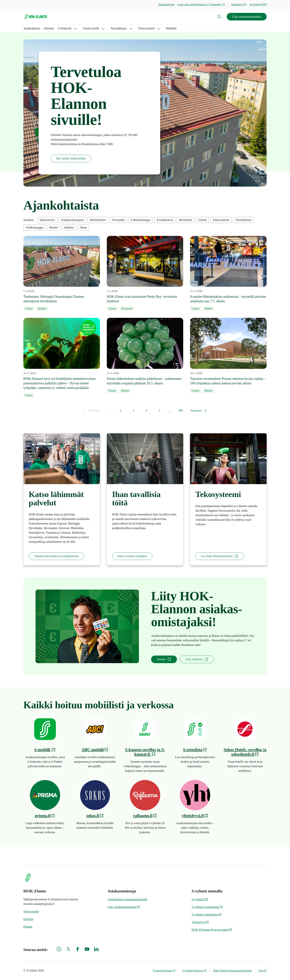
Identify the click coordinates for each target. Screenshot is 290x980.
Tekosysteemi (221, 220)
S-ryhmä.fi (200, 899)
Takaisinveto (47, 220)
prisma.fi (45, 815)
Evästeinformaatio (164, 971)
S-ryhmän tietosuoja (194, 971)
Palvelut (49, 28)
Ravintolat (185, 220)
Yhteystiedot (31, 911)
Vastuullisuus (118, 28)
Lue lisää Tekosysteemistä (220, 556)
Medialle (171, 28)
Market (54, 227)
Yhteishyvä (200, 922)
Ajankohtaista (32, 28)
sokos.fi (95, 815)
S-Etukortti (65, 28)
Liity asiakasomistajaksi (247, 17)
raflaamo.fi (145, 815)
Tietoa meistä (146, 28)
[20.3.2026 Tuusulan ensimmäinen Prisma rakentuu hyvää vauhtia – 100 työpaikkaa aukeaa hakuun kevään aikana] (228, 355)
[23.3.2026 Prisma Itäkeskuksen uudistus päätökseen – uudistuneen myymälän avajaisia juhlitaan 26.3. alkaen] (145, 355)
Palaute (28, 927)
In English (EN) (258, 4)
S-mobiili (45, 750)
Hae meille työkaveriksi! (71, 158)
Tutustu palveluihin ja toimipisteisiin (56, 556)
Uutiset (202, 220)
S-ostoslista (195, 750)
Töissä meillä (91, 28)
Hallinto (69, 227)
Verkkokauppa (34, 227)
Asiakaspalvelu (166, 4)
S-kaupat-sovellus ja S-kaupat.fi (145, 752)
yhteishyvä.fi (195, 815)
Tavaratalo (118, 220)
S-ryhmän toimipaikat (207, 914)
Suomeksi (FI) (239, 4)
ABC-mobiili (95, 750)
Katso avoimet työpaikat (132, 556)
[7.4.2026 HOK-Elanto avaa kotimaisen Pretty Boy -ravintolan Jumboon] (145, 273)
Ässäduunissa (165, 220)
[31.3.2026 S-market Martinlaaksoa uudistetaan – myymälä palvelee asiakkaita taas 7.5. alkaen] (228, 273)
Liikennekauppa (141, 220)
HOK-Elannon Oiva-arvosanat (212, 930)
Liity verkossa (197, 659)
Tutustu (164, 659)
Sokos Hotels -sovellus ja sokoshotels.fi (245, 752)
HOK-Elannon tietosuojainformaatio (233, 971)
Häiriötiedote (98, 220)
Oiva (263, 971)
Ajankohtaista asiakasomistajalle (127, 899)
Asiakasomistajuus (72, 220)
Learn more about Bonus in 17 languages (201, 4)
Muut (84, 227)
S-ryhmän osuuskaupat (207, 907)
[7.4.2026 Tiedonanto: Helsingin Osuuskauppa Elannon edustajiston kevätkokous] (62, 273)
